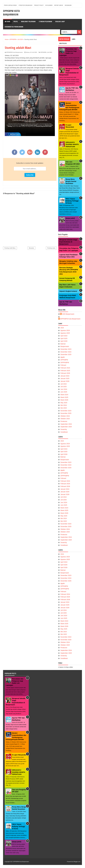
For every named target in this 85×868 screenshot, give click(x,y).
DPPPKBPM (65, 363)
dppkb (62, 357)
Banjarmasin (65, 346)
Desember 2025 (66, 354)
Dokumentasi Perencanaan (14, 27)
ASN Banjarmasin (68, 314)
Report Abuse (59, 5)
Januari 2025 (65, 378)
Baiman (63, 344)
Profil (16, 21)
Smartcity (64, 429)
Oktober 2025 (65, 419)
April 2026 (64, 341)
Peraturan (64, 421)
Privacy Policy (39, 5)
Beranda (31, 248)
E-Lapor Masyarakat (19, 755)
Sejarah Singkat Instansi (68, 291)
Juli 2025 (63, 387)
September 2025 (66, 427)
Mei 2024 (64, 405)
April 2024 (64, 336)
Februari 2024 (65, 368)
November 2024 (66, 411)
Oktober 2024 (65, 416)
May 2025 (64, 403)
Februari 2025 (65, 371)
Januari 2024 (65, 376)
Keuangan (68, 5)
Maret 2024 (64, 395)
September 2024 (66, 424)
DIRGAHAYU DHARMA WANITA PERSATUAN (72, 144)
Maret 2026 (64, 400)
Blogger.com (77, 862)
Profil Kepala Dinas (10, 5)
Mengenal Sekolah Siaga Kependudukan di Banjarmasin (68, 242)
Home (7, 21)
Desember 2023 (66, 349)
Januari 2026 (65, 381)
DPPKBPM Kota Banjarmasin (11, 13)
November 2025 (66, 413)
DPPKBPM (43, 52)
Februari (63, 365)
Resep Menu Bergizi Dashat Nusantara (71, 181)
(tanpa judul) (70, 218)
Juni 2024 (64, 389)
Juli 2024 (49, 52)
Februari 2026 (65, 373)
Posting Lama (51, 248)
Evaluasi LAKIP (60, 21)
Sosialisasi (64, 432)
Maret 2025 (64, 397)
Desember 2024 (66, 352)
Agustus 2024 (65, 330)
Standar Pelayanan (45, 21)
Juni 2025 (64, 392)
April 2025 (64, 338)
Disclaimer (49, 5)
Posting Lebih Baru (10, 248)
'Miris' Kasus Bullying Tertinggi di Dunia (72, 201)
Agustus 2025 (65, 333)
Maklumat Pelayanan (28, 21)
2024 (62, 328)
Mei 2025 (64, 408)
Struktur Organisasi (25, 5)
